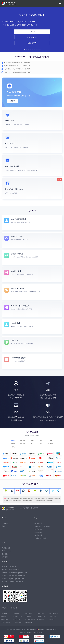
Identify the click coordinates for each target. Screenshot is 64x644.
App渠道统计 (38, 535)
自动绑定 (51, 619)
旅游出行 (51, 444)
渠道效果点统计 (6, 622)
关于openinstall (7, 551)
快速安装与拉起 (18, 616)
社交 (32, 444)
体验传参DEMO (32, 37)
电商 (41, 444)
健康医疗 (13, 444)
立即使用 (32, 31)
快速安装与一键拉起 (40, 538)
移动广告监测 (38, 529)
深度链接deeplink (54, 613)
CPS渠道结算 (41, 619)
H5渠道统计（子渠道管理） (43, 526)
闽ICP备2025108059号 (30, 630)
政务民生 (32, 440)
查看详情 (12, 101)
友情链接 (14, 608)
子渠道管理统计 (18, 622)
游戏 (51, 440)
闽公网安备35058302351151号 (46, 630)
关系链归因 (28, 616)
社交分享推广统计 (30, 619)
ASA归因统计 (38, 532)
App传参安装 (38, 523)
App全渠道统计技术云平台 (29, 508)
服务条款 (5, 554)
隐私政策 (5, 557)
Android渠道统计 (42, 616)
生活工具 (13, 447)
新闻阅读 (23, 440)
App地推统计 (5, 619)
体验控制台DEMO (32, 43)
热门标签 (5, 608)
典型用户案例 (6, 548)
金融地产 (23, 444)
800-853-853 (13, 567)
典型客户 (13, 440)
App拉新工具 (29, 613)
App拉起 (4, 616)
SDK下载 (5, 523)
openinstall (4, 613)
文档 (3, 526)
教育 (41, 440)
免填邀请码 (16, 613)
